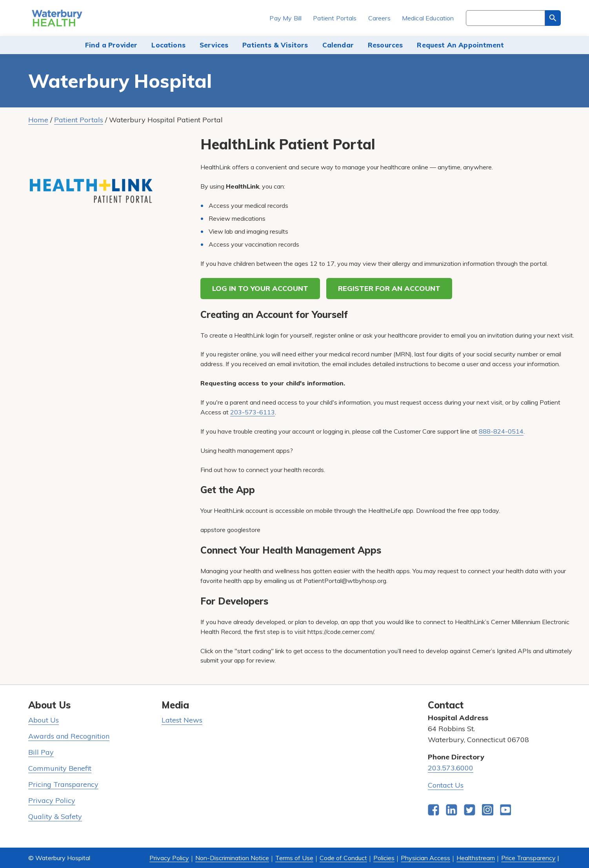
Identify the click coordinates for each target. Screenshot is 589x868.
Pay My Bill (285, 18)
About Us (44, 720)
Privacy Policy (52, 800)
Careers (379, 18)
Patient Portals (335, 18)
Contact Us (446, 785)
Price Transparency (528, 858)
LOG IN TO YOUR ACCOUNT (260, 288)
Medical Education (428, 18)
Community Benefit (60, 768)
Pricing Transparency (63, 784)
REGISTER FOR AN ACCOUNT (389, 288)
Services (214, 45)
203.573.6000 (451, 768)
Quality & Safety (55, 816)
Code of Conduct (343, 858)
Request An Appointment (460, 45)
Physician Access (425, 858)
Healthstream (476, 858)
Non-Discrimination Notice (232, 858)
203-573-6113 (253, 412)
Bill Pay (41, 752)
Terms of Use (294, 858)
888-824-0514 (501, 431)
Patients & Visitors (275, 45)
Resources (385, 45)
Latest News (182, 720)
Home (38, 120)
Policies (384, 858)
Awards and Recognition (69, 736)
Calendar (338, 45)
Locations (168, 45)
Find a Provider (111, 45)
